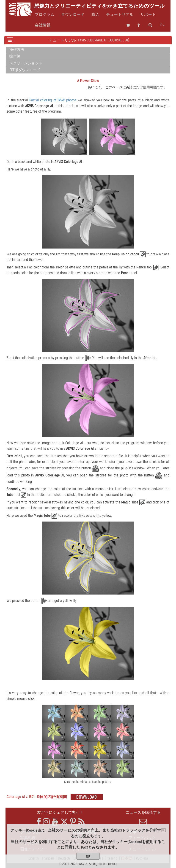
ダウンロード (73, 15)
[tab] (88, 50)
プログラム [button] (45, 15)
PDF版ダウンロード (25, 70)
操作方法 (17, 50)
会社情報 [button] (43, 25)
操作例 (15, 56)
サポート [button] (148, 15)
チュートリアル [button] (120, 15)
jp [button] (162, 25)
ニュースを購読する (143, 818)
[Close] (163, 830)
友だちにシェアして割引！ (60, 813)
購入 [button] (95, 15)
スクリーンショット (26, 63)
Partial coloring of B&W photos (53, 100)
